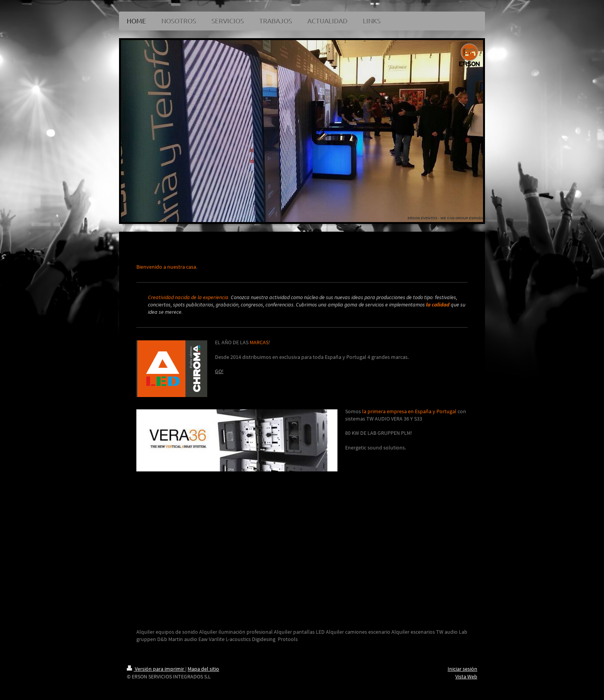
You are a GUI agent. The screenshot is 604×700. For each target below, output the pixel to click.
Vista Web (466, 676)
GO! (219, 371)
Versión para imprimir (156, 669)
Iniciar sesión (462, 669)
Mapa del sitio (203, 669)
